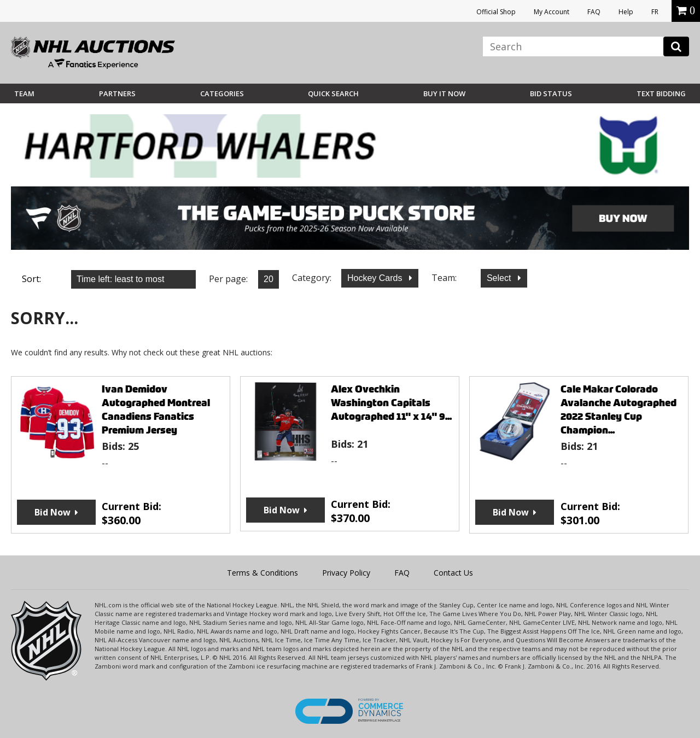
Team (24, 93)
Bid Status (551, 93)
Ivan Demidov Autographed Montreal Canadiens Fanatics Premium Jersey (156, 409)
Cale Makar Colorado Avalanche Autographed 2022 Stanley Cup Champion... (619, 409)
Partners (117, 93)
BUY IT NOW (444, 93)
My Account (552, 12)
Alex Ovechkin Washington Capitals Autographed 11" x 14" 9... (391, 403)
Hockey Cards (376, 278)
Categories (222, 93)
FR (655, 12)
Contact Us (453, 573)
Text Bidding (661, 93)
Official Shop (496, 12)
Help (626, 12)
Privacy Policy (346, 573)
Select (500, 278)
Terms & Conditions (262, 573)
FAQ (594, 12)
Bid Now (52, 512)
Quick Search (333, 93)
